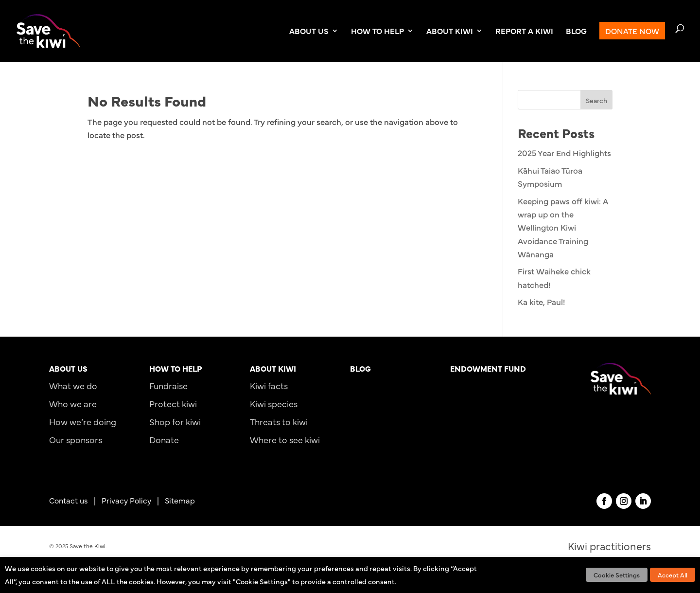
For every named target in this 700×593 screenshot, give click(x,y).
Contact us (69, 500)
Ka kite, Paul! (542, 302)
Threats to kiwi (279, 422)
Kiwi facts (269, 386)
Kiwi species (274, 404)
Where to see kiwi (285, 440)
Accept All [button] (673, 575)
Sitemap (180, 500)
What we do (73, 386)
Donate (164, 440)
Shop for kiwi (175, 422)
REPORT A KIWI (524, 32)
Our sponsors (76, 440)
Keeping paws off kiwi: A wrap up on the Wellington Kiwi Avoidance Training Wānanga (563, 227)
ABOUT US (309, 32)
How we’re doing (83, 422)
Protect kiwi (173, 404)
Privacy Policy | (133, 500)
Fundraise (168, 386)
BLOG (576, 32)
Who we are (73, 404)
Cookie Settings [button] (617, 575)
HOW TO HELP (377, 32)
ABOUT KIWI (450, 32)
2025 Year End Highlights (564, 153)
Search (596, 100)
